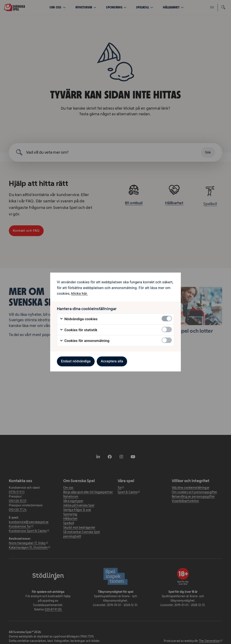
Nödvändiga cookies (79, 319)
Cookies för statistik (79, 330)
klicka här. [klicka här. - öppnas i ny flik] (80, 293)
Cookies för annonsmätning (85, 341)
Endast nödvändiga (76, 361)
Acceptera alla (112, 361)
